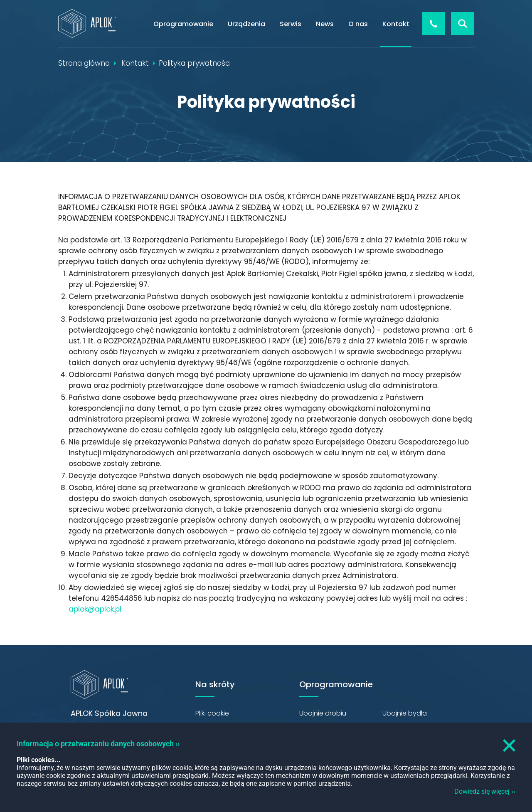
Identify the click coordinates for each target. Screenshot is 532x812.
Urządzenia (246, 24)
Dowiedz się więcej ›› (485, 791)
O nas (358, 24)
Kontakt (396, 24)
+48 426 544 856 (433, 23)
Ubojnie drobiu (323, 713)
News (325, 24)
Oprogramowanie (183, 24)
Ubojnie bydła (405, 713)
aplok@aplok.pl (95, 609)
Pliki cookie (212, 713)
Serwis (291, 24)
